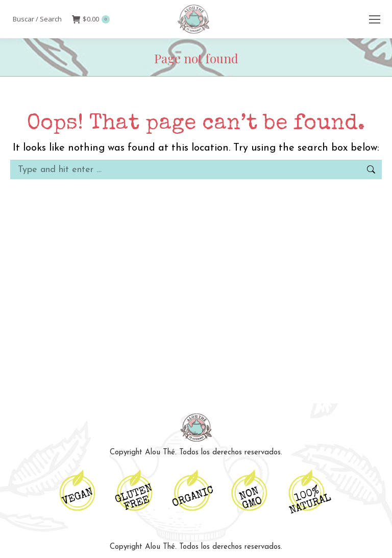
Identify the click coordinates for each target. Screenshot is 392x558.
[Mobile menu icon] (375, 19)
